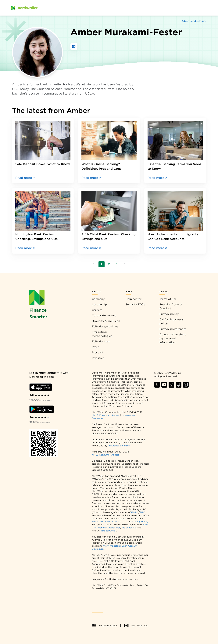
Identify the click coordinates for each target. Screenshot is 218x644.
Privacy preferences (173, 329)
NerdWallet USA (104, 626)
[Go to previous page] (94, 264)
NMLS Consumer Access (106, 415)
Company (98, 299)
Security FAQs (135, 304)
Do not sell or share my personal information (173, 338)
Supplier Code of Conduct (171, 306)
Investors (98, 358)
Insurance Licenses (119, 446)
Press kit (98, 352)
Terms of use (168, 299)
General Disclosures (109, 528)
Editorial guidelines (105, 326)
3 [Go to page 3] (116, 264)
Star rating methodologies (102, 334)
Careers (97, 310)
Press (96, 347)
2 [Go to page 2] (109, 264)
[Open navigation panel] (5, 8)
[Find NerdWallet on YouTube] (164, 385)
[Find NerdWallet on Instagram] (171, 385)
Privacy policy (169, 314)
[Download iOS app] (41, 387)
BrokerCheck (109, 531)
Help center (134, 299)
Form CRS (98, 521)
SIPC (142, 512)
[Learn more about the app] (49, 373)
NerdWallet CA (136, 626)
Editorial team (102, 341)
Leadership (99, 304)
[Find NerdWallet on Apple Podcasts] (179, 385)
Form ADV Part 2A (116, 521)
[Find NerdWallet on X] (157, 385)
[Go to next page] (124, 264)
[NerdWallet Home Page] (24, 8)
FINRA (135, 512)
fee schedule (129, 528)
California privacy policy (172, 321)
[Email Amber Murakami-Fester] (74, 47)
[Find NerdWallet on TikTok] (186, 385)
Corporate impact (104, 315)
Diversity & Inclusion (106, 321)
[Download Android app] (42, 409)
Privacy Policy (140, 521)
